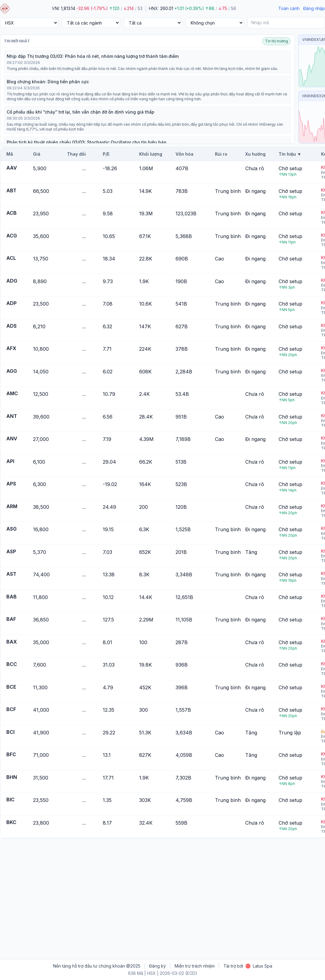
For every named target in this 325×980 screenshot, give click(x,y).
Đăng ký (157, 966)
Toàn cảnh (289, 8)
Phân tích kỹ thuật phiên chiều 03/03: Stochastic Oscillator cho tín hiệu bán (87, 142)
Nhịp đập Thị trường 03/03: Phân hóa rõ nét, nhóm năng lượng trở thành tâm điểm (93, 56)
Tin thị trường (276, 41)
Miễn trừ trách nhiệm (195, 966)
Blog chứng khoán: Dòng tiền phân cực (48, 82)
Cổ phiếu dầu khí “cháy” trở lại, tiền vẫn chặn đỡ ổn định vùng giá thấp (80, 112)
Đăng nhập (314, 8)
